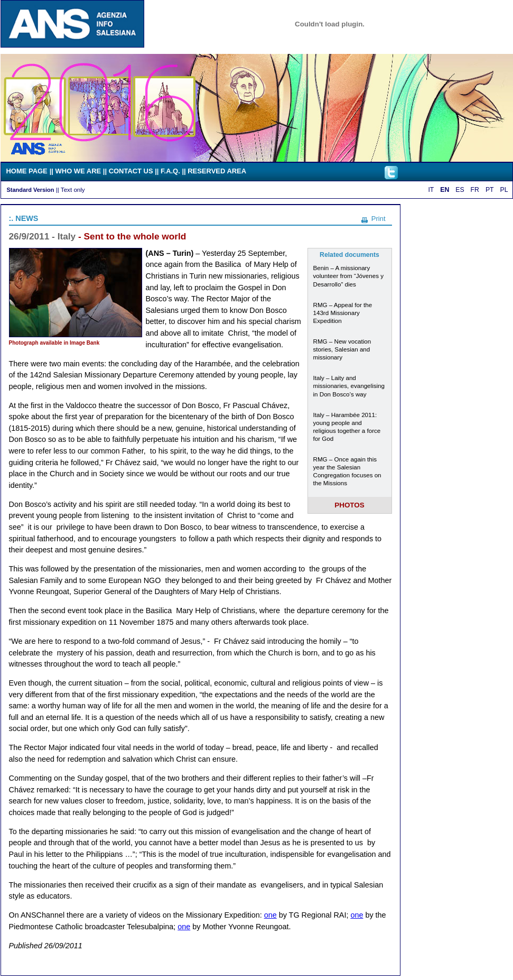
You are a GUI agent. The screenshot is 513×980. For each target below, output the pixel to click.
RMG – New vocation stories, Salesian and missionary (342, 349)
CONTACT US (131, 171)
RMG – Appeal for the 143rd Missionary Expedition (343, 313)
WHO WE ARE (78, 171)
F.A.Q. (170, 171)
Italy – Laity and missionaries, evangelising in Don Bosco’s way (349, 386)
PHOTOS (349, 505)
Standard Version (31, 190)
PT (490, 190)
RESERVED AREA (217, 171)
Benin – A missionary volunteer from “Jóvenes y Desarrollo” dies (349, 276)
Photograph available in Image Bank (54, 343)
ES (460, 190)
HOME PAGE (27, 171)
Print (379, 219)
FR (475, 190)
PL (504, 190)
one (271, 915)
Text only (73, 189)
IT (431, 190)
